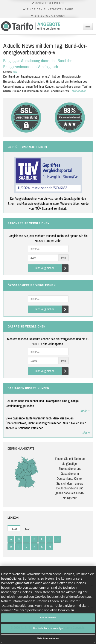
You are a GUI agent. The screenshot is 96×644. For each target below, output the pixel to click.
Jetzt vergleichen (52, 268)
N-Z (27, 529)
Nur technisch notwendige (48, 628)
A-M (14, 529)
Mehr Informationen (48, 638)
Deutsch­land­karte (67, 488)
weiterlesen (79, 91)
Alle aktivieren (48, 618)
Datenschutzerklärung (17, 606)
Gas (15, 72)
